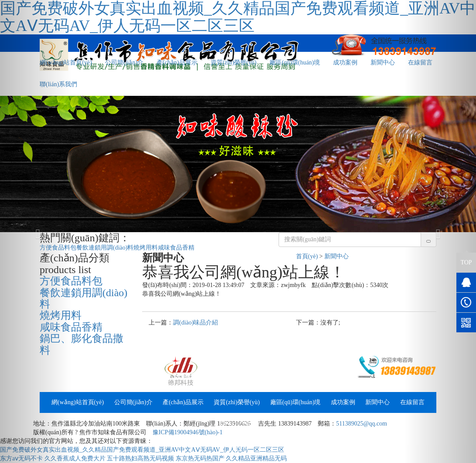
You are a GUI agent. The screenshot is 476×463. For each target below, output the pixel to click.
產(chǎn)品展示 (177, 63)
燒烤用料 (146, 248)
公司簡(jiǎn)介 (124, 63)
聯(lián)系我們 (238, 423)
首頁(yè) (307, 256)
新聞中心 (383, 63)
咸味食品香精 (176, 248)
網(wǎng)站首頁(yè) (78, 402)
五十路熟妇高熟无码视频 (140, 458)
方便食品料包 (58, 248)
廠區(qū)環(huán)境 (295, 63)
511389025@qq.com (362, 424)
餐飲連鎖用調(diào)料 (105, 248)
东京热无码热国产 (200, 458)
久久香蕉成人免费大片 (75, 458)
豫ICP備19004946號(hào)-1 (188, 432)
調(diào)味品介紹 (195, 323)
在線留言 (412, 402)
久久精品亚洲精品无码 (256, 458)
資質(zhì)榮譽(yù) (234, 63)
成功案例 (345, 63)
